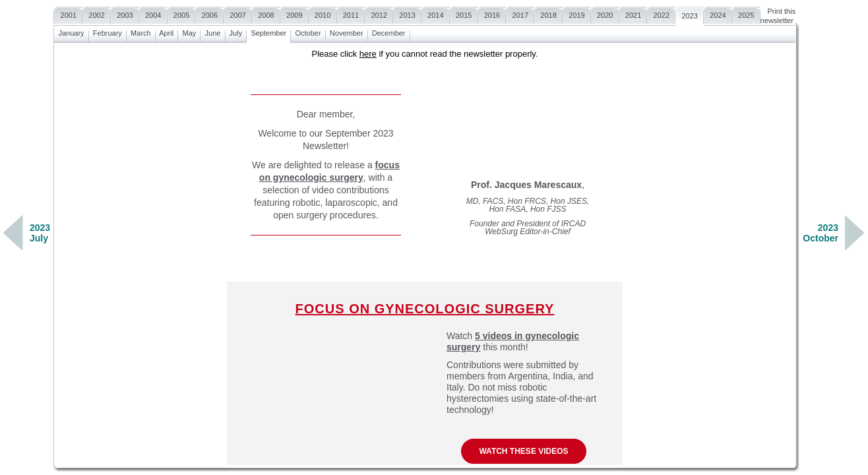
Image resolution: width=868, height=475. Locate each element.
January (71, 31)
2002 (97, 14)
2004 (153, 14)
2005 (182, 14)
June (212, 31)
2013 (407, 14)
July (236, 31)
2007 (238, 14)
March (141, 31)
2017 (520, 14)
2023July (40, 233)
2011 (351, 14)
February (108, 31)
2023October (821, 233)
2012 (379, 14)
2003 (125, 14)
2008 (266, 14)
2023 (690, 14)
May (189, 31)
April (167, 31)
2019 (577, 14)
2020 (605, 14)
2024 (718, 14)
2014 (436, 14)
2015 (464, 14)
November (347, 31)
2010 (323, 14)
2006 (209, 14)
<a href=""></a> (425, 254)
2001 (68, 14)
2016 (492, 14)
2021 (634, 14)
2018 (548, 14)
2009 (294, 14)
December (389, 31)
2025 (746, 14)
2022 (661, 14)
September (268, 31)
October (308, 31)
